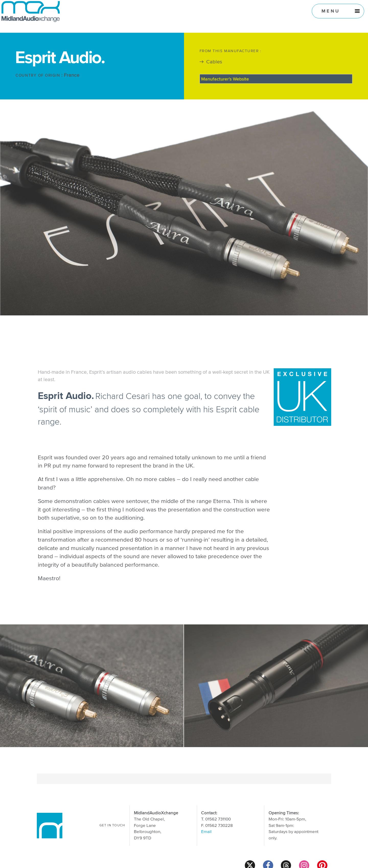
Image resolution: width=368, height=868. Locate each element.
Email (206, 832)
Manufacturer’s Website (225, 79)
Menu (331, 11)
